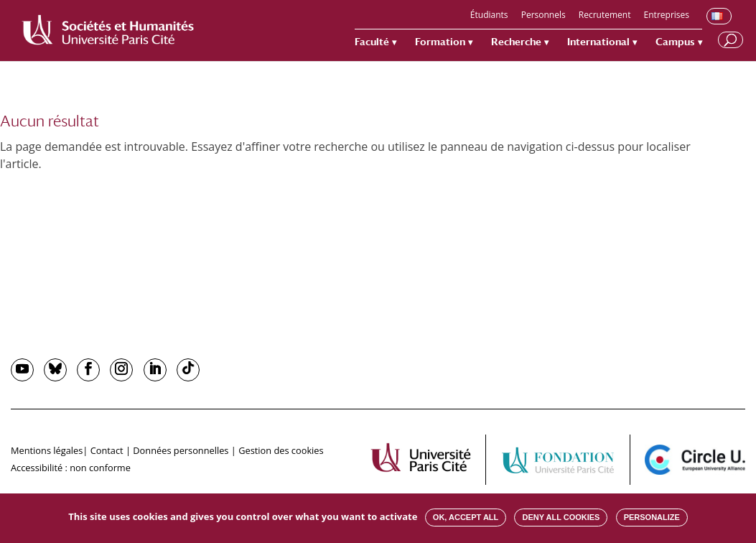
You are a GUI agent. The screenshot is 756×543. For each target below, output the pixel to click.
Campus (675, 42)
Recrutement (605, 16)
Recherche (516, 42)
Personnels (543, 16)
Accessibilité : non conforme (71, 468)
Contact (107, 450)
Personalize (652, 517)
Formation (440, 42)
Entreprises (667, 16)
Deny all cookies (561, 517)
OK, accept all (466, 517)
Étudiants (489, 16)
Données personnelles (181, 450)
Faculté (372, 42)
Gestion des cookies (281, 450)
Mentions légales (47, 450)
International (598, 42)
